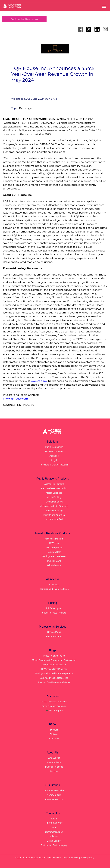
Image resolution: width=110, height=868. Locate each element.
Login (54, 819)
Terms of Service (70, 858)
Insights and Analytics (54, 515)
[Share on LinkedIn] (97, 29)
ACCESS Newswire (54, 790)
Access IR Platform (54, 539)
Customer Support (54, 832)
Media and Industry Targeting (54, 506)
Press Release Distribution (54, 488)
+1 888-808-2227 (54, 823)
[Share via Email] (105, 29)
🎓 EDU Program (54, 710)
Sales (54, 828)
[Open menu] (104, 6)
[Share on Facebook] (81, 29)
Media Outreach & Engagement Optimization (54, 660)
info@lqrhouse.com (15, 399)
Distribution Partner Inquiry (54, 845)
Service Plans (54, 632)
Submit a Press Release (54, 613)
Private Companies (54, 451)
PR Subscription (54, 608)
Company (54, 739)
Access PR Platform (54, 484)
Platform (54, 734)
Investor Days (54, 561)
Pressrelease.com (54, 799)
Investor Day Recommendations (54, 682)
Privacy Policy (88, 858)
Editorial (54, 836)
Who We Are (54, 758)
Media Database (54, 493)
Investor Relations (54, 767)
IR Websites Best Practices (54, 669)
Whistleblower (54, 565)
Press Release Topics (54, 656)
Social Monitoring (54, 511)
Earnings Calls (54, 552)
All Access (54, 585)
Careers (54, 771)
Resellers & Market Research (54, 465)
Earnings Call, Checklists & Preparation (54, 673)
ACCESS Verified (54, 519)
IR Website (54, 543)
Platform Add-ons (54, 636)
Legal (54, 460)
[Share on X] (89, 29)
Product (54, 730)
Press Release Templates (54, 702)
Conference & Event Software (54, 589)
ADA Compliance (54, 548)
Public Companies (54, 447)
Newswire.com (54, 795)
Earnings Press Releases (54, 556)
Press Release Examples (54, 706)
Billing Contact (54, 841)
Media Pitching (54, 497)
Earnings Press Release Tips (54, 678)
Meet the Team (54, 762)
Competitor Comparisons (54, 665)
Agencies (54, 456)
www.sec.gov (39, 381)
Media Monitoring (54, 502)
